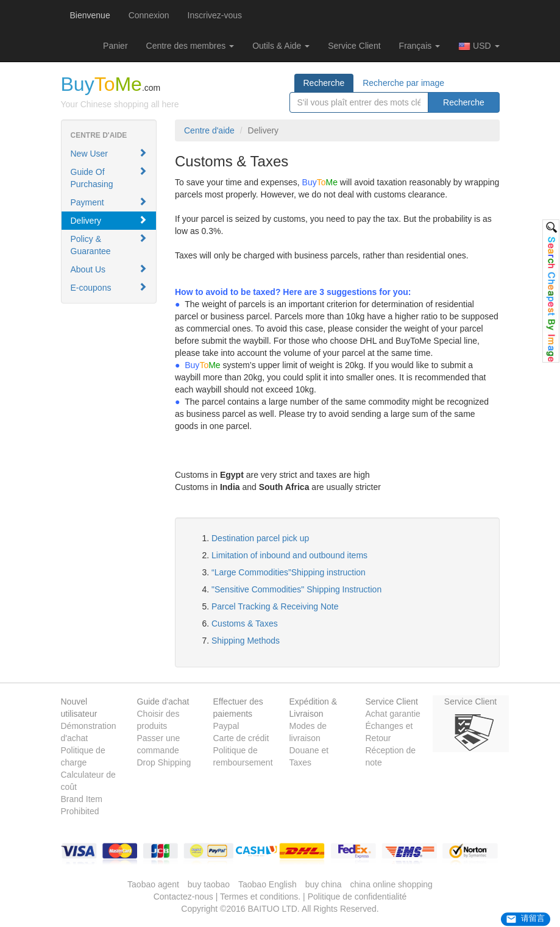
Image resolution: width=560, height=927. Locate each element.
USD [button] (479, 46)
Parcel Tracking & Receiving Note (275, 606)
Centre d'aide (209, 130)
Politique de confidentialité (357, 897)
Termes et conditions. (260, 897)
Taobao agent (153, 884)
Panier (115, 46)
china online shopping (391, 884)
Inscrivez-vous (215, 15)
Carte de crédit (241, 738)
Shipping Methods (246, 641)
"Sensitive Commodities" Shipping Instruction (296, 589)
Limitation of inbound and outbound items (289, 555)
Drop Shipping (164, 762)
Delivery (109, 220)
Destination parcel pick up (260, 538)
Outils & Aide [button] (281, 46)
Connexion (149, 15)
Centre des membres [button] (190, 46)
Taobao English (268, 884)
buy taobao (209, 884)
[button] (115, 46)
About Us (109, 269)
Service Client (354, 46)
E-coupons (109, 287)
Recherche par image (403, 83)
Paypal (226, 726)
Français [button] (420, 46)
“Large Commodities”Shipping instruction (289, 572)
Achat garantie (393, 714)
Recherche (324, 83)
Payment (109, 202)
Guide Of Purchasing (109, 178)
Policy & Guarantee (109, 245)
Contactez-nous (183, 897)
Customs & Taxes (245, 623)
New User (109, 153)
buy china (324, 884)
